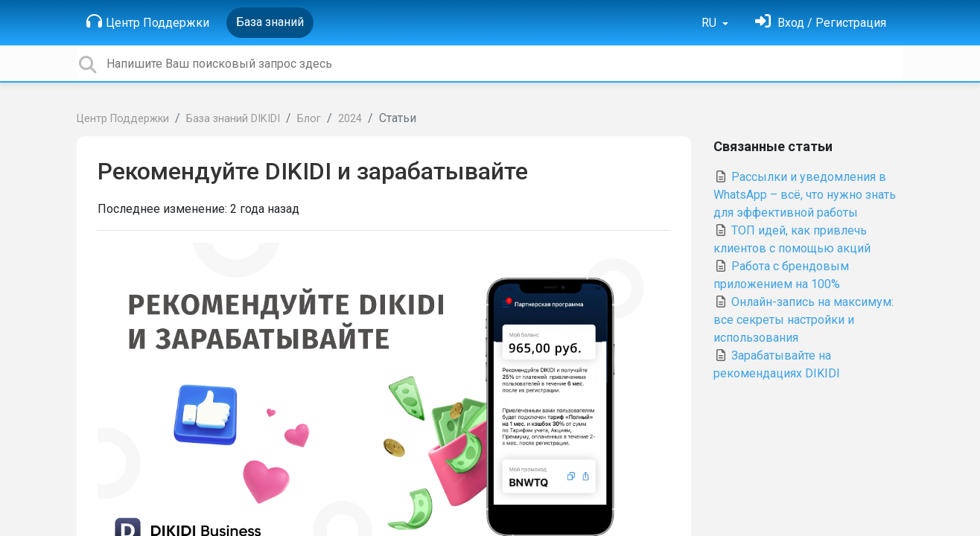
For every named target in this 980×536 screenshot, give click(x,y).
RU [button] (710, 23)
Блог (309, 119)
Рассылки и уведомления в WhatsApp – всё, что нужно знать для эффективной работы (805, 195)
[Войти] (821, 23)
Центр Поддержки (148, 22)
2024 (350, 119)
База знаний (270, 22)
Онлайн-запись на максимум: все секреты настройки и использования (804, 320)
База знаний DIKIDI (233, 119)
